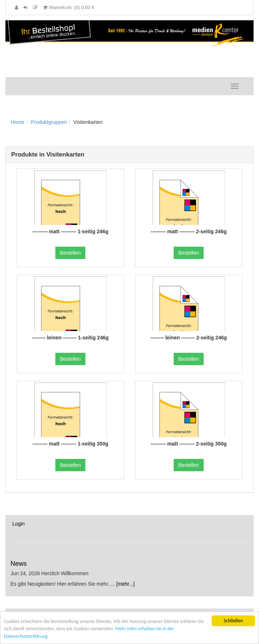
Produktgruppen (49, 122)
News (19, 564)
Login (18, 524)
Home (18, 122)
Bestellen (71, 253)
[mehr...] (126, 584)
